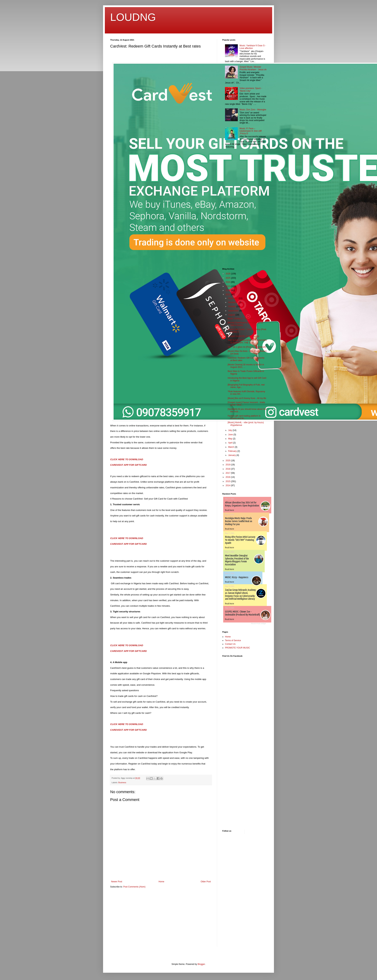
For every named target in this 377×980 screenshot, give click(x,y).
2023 (228, 286)
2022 (228, 290)
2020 (228, 461)
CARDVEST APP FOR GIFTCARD (129, 465)
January (232, 455)
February (233, 451)
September (234, 311)
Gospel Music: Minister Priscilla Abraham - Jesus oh (253, 68)
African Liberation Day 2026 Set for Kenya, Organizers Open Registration (242, 504)
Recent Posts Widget (258, 624)
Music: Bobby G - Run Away (241, 319)
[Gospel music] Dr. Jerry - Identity (243, 336)
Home (161, 882)
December (233, 298)
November (233, 302)
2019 (228, 465)
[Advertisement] (233, 208)
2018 (228, 469)
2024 (228, 282)
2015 (228, 481)
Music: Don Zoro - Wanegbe (253, 110)
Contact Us (230, 644)
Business (122, 782)
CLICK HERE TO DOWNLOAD (127, 459)
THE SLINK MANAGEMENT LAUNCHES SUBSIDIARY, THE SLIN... (247, 341)
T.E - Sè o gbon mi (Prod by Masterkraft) (247, 347)
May (231, 439)
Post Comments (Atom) (134, 887)
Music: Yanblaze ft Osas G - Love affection (253, 47)
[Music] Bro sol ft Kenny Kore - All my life (247, 398)
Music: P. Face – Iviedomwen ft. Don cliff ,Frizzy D (251, 131)
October (232, 306)
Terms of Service (233, 640)
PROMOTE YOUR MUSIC (237, 648)
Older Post (206, 882)
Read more (230, 510)
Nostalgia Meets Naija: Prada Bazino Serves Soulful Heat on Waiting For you (239, 521)
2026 (228, 274)
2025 (228, 278)
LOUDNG (133, 17)
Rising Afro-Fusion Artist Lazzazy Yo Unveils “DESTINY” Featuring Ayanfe (240, 540)
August (232, 315)
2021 (228, 295)
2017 (228, 473)
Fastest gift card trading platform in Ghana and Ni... (244, 417)
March (231, 447)
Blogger (201, 964)
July (230, 430)
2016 (228, 477)
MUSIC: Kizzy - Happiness (237, 577)
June (231, 435)
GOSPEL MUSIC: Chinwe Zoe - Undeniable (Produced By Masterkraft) (242, 613)
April (231, 443)
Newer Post (117, 882)
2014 (228, 485)
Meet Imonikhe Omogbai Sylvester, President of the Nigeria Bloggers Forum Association (237, 560)
